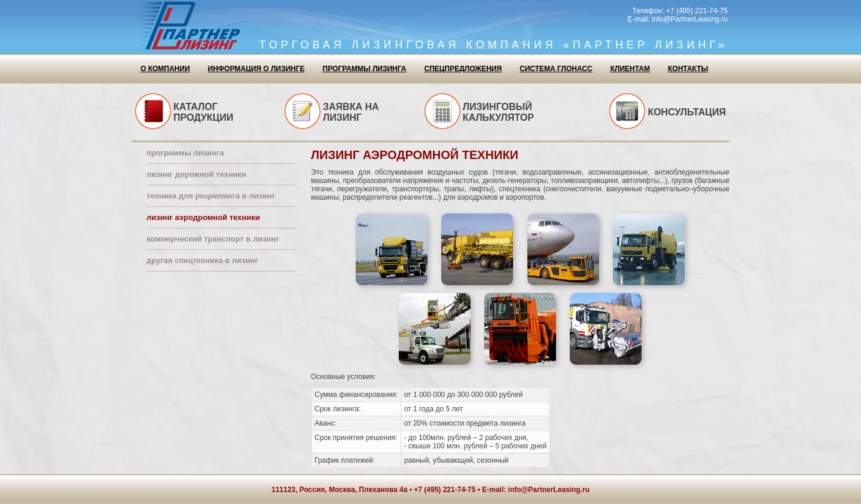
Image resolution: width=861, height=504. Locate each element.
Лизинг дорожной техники (196, 174)
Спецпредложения (463, 69)
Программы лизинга (365, 69)
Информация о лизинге (257, 69)
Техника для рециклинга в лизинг (211, 196)
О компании (165, 69)
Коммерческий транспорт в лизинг (213, 239)
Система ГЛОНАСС (556, 69)
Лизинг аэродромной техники (203, 217)
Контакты (688, 69)
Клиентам (630, 69)
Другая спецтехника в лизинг (202, 260)
